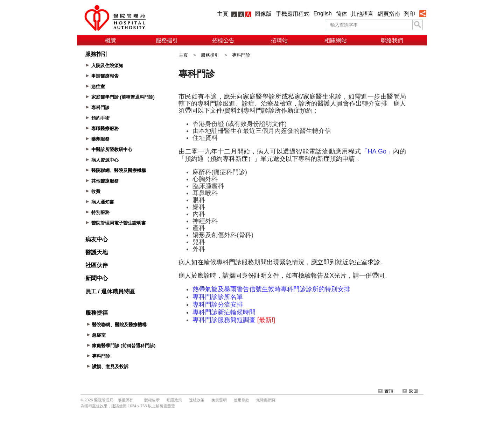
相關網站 (336, 40)
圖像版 (263, 14)
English (322, 13)
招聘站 (279, 40)
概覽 (111, 40)
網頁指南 (389, 14)
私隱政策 (174, 400)
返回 (410, 391)
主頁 (223, 14)
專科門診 (241, 55)
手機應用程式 (293, 14)
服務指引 (167, 40)
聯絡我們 (392, 40)
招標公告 (223, 40)
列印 (409, 14)
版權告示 (152, 400)
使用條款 (241, 400)
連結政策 (197, 400)
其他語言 (362, 14)
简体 (342, 14)
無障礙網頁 (266, 400)
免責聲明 (219, 400)
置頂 (386, 391)
